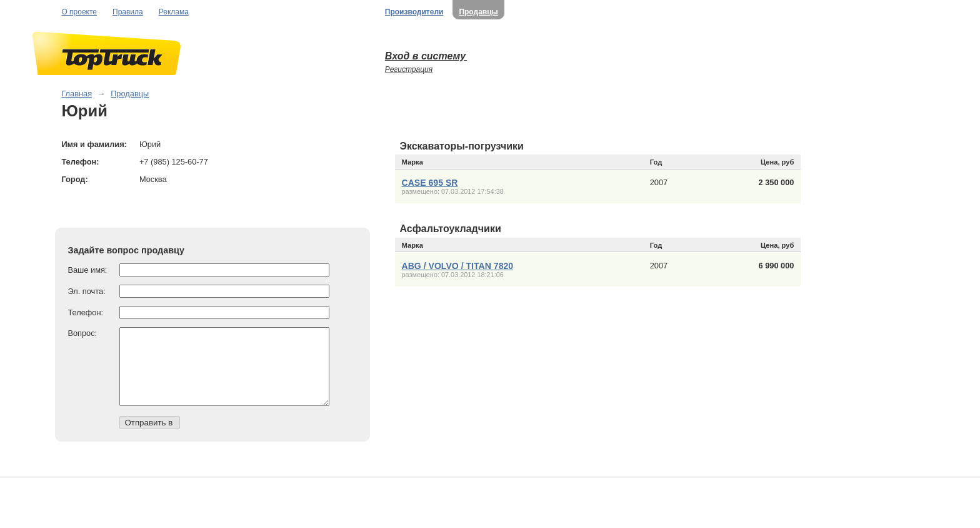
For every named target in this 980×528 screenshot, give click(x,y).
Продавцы (478, 12)
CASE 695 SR (430, 183)
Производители (414, 12)
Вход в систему (426, 56)
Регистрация (409, 69)
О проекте (79, 12)
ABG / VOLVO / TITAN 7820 (458, 266)
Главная (77, 94)
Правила (128, 12)
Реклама (174, 12)
